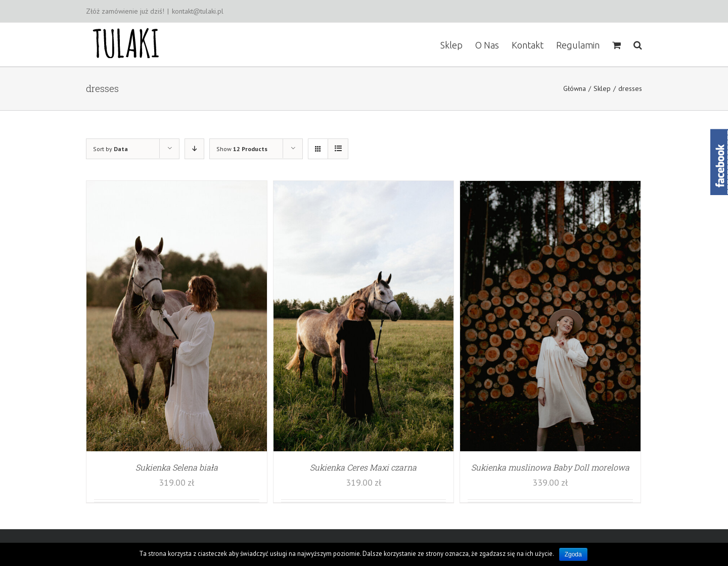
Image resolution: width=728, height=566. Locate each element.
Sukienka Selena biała (177, 467)
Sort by (110, 149)
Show (242, 149)
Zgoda (573, 554)
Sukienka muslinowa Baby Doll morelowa (550, 467)
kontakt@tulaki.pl (198, 11)
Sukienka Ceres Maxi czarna (363, 467)
